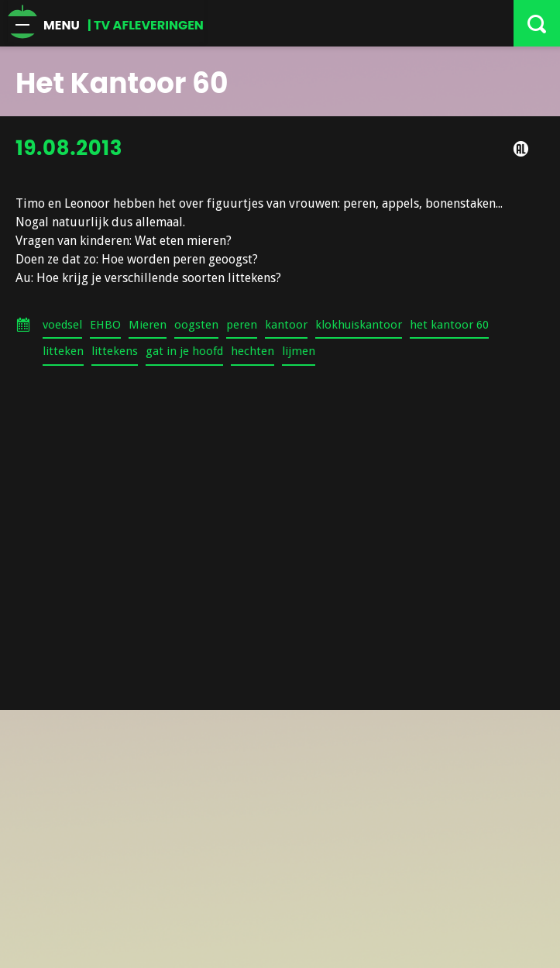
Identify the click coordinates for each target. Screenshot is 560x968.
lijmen (299, 351)
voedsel (62, 325)
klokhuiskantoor (359, 325)
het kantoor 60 (449, 325)
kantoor (286, 325)
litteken (63, 351)
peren (242, 325)
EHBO (105, 325)
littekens (115, 351)
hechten (253, 351)
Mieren (148, 325)
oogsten (196, 325)
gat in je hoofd (184, 351)
